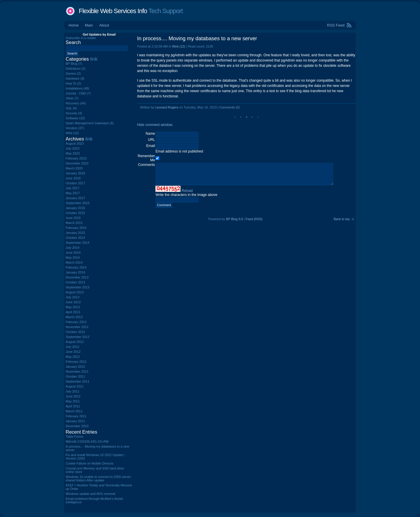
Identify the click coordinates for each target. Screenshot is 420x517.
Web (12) (179, 46)
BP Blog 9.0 (235, 219)
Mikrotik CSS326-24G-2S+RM (87, 441)
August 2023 (75, 143)
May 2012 (73, 357)
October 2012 (75, 332)
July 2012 (72, 347)
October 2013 (75, 282)
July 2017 (72, 188)
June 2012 (73, 352)
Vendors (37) (75, 128)
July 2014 (72, 248)
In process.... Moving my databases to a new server (197, 38)
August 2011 (75, 386)
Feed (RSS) (254, 219)
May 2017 (73, 193)
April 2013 (73, 312)
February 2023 (76, 158)
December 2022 (77, 163)
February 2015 (76, 228)
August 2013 (75, 292)
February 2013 (76, 322)
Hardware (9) (75, 78)
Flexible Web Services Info (113, 11)
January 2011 (75, 421)
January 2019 (75, 173)
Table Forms (75, 437)
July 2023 (72, 148)
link (94, 59)
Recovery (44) (76, 103)
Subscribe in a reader (81, 38)
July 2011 (72, 391)
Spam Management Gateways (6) (90, 123)
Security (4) (74, 113)
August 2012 (75, 342)
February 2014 (76, 267)
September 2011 (77, 381)
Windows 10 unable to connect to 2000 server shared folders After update (98, 479)
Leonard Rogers (167, 107)
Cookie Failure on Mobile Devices (90, 463)
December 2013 (77, 277)
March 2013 (74, 317)
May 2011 (73, 401)
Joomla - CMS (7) (78, 93)
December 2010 (77, 426)
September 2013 (77, 287)
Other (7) (72, 98)
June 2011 (73, 396)
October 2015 (75, 213)
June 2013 (73, 302)
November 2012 (77, 327)
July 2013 (72, 297)
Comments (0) (230, 107)
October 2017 (75, 183)
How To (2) (73, 83)
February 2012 (76, 362)
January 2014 (75, 272)
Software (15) (75, 118)
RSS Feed (336, 25)
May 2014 (73, 257)
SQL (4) (71, 108)
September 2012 (77, 337)
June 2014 (73, 253)
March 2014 (74, 262)
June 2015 (73, 218)
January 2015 (75, 233)
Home (74, 25)
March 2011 (74, 411)
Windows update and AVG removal (90, 494)
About (104, 25)
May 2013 (73, 307)
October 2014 (75, 238)
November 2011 (77, 371)
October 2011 (75, 376)
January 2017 (75, 198)
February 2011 (76, 416)
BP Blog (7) (74, 64)
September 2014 (77, 243)
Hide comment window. (155, 125)
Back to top (342, 219)
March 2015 (74, 223)
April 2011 (73, 406)
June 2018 (73, 178)
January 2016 (75, 208)
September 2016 (77, 203)
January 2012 (75, 367)
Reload (187, 191)
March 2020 (74, 168)
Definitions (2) (76, 69)
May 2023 (73, 153)
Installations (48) (77, 88)
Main (89, 25)
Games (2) (73, 73)
